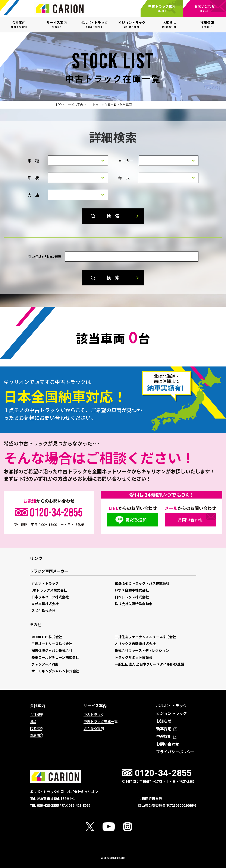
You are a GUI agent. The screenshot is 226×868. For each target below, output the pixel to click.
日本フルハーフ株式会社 (50, 597)
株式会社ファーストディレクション (142, 650)
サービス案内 (74, 105)
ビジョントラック (172, 713)
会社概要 (37, 714)
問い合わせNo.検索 (44, 256)
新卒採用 (167, 728)
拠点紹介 (37, 735)
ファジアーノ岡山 (45, 664)
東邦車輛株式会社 (45, 604)
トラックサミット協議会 (134, 657)
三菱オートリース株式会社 (52, 644)
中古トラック (94, 714)
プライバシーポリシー (175, 752)
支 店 (33, 195)
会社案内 (37, 705)
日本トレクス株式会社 (132, 597)
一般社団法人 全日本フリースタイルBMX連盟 (149, 664)
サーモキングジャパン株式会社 (55, 671)
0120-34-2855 (56, 513)
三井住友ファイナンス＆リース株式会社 (145, 637)
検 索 (113, 216)
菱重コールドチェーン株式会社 (55, 657)
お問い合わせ (190, 520)
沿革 (33, 721)
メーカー (126, 161)
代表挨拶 (37, 728)
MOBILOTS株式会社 (47, 637)
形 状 (33, 178)
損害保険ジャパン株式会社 (52, 650)
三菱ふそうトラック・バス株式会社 (142, 583)
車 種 (33, 161)
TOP (59, 105)
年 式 (124, 178)
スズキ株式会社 (43, 611)
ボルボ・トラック (45, 583)
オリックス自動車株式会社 (135, 644)
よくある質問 (94, 728)
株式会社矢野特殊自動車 (134, 604)
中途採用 (167, 736)
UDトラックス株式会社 (49, 590)
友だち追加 (136, 520)
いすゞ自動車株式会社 (132, 590)
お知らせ (164, 721)
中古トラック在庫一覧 (101, 105)
